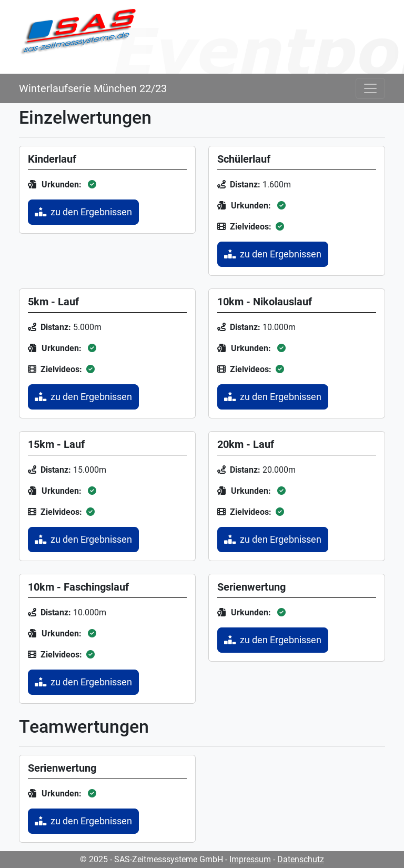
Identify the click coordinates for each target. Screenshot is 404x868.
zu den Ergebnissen (83, 212)
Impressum (250, 859)
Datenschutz (301, 859)
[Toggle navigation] (370, 88)
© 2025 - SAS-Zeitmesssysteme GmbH (151, 859)
